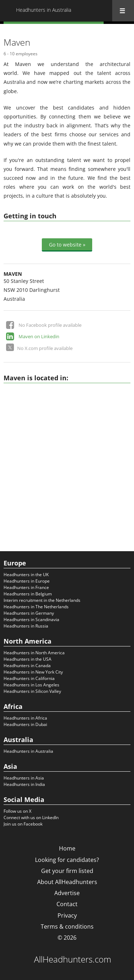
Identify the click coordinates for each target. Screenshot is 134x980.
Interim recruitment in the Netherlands (42, 600)
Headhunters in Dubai (25, 724)
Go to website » (67, 245)
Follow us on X (18, 811)
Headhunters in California (29, 678)
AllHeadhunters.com (73, 959)
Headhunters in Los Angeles (31, 685)
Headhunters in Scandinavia (31, 620)
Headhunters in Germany (29, 613)
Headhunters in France (26, 587)
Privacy (67, 915)
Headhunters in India (24, 784)
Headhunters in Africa (25, 718)
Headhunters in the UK (26, 575)
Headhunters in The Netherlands (36, 607)
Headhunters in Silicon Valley (32, 691)
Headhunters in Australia (28, 751)
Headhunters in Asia (24, 778)
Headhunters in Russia (26, 626)
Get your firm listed (67, 871)
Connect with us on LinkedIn (31, 817)
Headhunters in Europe (27, 581)
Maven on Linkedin (39, 336)
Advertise (67, 893)
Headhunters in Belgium (28, 594)
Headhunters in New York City (33, 672)
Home (67, 848)
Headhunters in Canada (27, 666)
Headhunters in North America (34, 653)
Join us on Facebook (23, 824)
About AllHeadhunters (67, 882)
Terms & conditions (67, 926)
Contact (67, 904)
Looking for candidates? (67, 860)
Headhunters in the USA (28, 659)
